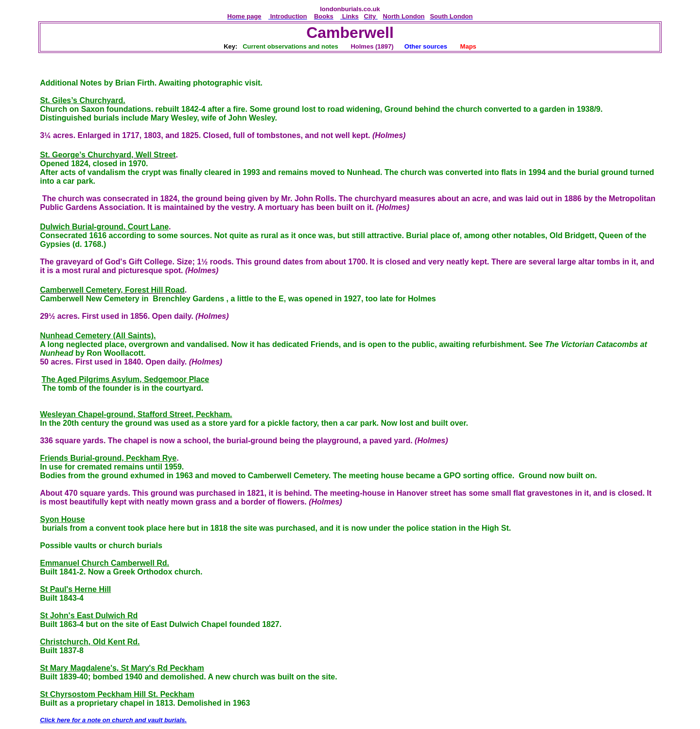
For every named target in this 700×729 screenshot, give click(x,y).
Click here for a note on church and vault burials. (113, 720)
